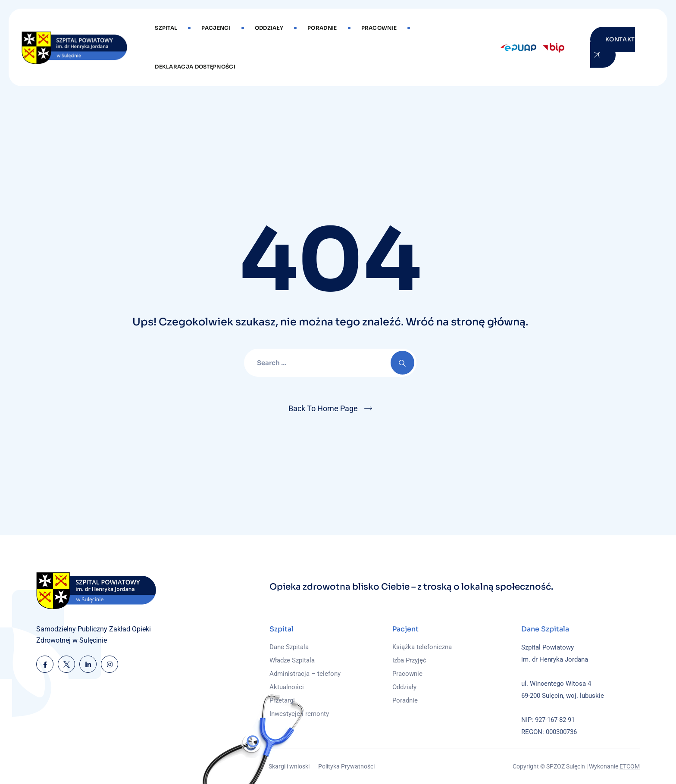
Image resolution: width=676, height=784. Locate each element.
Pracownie (379, 28)
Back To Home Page (323, 408)
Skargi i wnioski (289, 766)
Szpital (166, 28)
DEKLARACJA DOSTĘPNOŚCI (195, 67)
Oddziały (269, 28)
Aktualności (287, 687)
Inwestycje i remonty (299, 714)
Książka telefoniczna (422, 647)
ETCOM (630, 766)
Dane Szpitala (289, 647)
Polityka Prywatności (346, 766)
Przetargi (282, 700)
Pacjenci (216, 28)
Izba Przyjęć (409, 660)
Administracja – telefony (305, 674)
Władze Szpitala (292, 660)
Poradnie (322, 28)
